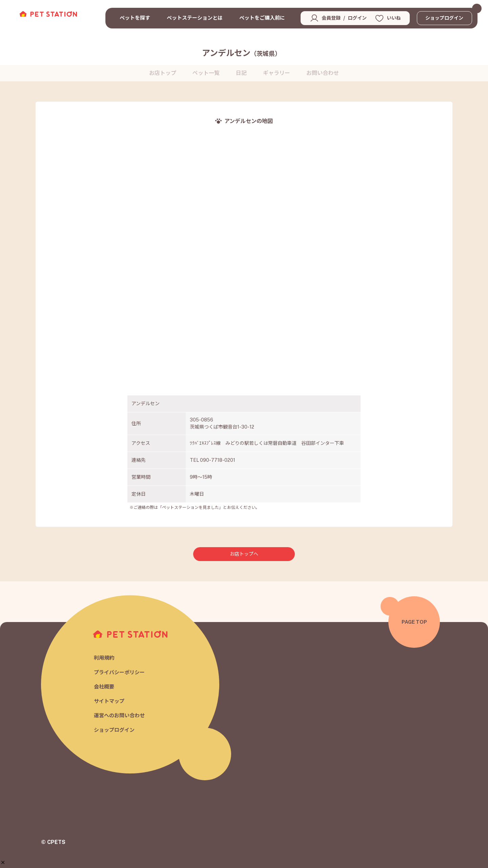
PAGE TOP (414, 622)
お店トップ (163, 73)
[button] (3, 862)
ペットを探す (135, 18)
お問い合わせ (323, 73)
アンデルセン (241, 53)
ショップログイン (444, 18)
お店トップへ (244, 554)
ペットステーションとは (195, 18)
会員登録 (331, 18)
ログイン (357, 18)
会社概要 (104, 687)
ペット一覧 (206, 73)
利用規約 (104, 658)
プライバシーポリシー (119, 672)
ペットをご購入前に (262, 18)
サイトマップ (109, 701)
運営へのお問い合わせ (119, 716)
